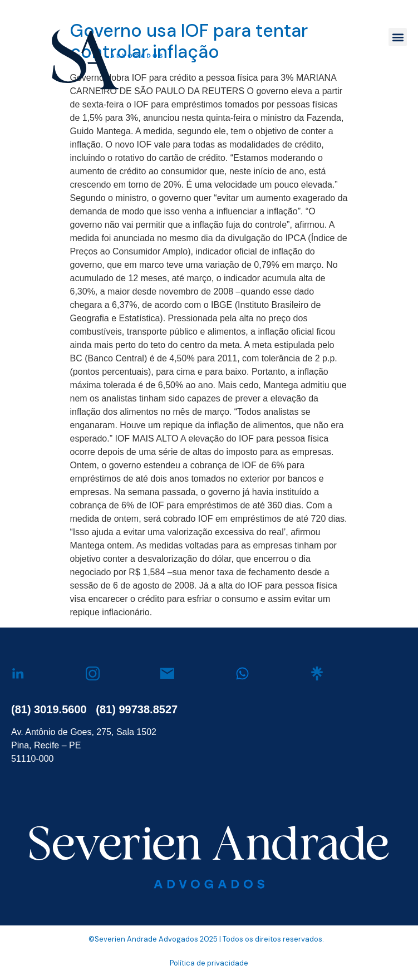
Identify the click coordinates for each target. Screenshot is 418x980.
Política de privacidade (209, 963)
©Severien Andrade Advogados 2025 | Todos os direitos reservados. (206, 939)
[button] (398, 37)
